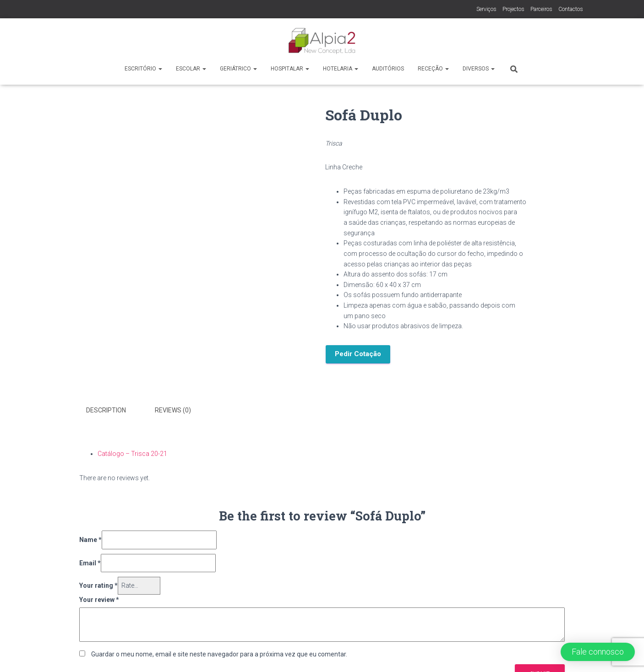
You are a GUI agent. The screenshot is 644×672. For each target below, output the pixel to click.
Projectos (513, 9)
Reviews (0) (173, 410)
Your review (99, 600)
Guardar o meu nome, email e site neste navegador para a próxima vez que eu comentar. (219, 654)
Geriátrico (238, 69)
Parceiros (541, 9)
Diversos (479, 69)
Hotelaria (341, 69)
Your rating (98, 585)
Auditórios (388, 69)
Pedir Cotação (358, 354)
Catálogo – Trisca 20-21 (132, 454)
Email (90, 563)
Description (106, 410)
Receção (433, 69)
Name (90, 540)
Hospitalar (290, 69)
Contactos (571, 9)
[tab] (113, 411)
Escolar (191, 69)
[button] (598, 652)
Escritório (143, 69)
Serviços (486, 9)
